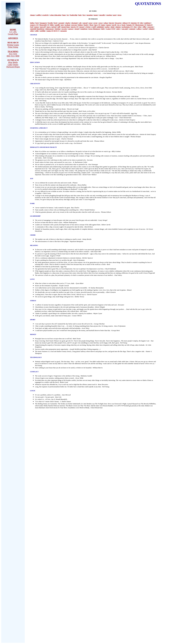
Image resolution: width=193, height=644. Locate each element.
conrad (85, 23)
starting (109, 15)
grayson (74, 25)
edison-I (125, 23)
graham (68, 25)
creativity (45, 15)
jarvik (114, 25)
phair (113, 27)
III (114, 29)
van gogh (125, 29)
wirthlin (43, 31)
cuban (106, 23)
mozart (82, 27)
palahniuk (100, 27)
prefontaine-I (126, 27)
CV (11, 32)
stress (120, 15)
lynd (32, 27)
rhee (135, 27)
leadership (74, 15)
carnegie (61, 23)
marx (49, 27)
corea (90, 23)
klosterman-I (140, 25)
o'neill (94, 27)
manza (36, 27)
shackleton (41, 29)
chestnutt (75, 23)
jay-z (119, 25)
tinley (103, 29)
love (84, 15)
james (103, 25)
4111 (11, 54)
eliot (142, 23)
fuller (52, 25)
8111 (13, 56)
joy (68, 15)
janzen (109, 25)
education (58, 15)
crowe (101, 23)
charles (68, 23)
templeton (84, 29)
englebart (147, 23)
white (32, 31)
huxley (86, 25)
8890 (17, 56)
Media (15, 62)
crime (52, 15)
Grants (16, 45)
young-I (49, 31)
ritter (140, 27)
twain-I (109, 29)
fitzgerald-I (43, 25)
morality (102, 15)
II (129, 23)
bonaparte (43, 23)
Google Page (13, 34)
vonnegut (132, 29)
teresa (91, 29)
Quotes (15, 65)
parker (107, 27)
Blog (10, 62)
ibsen (91, 25)
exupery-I (33, 25)
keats (124, 25)
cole (80, 23)
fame (64, 15)
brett (56, 23)
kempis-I (130, 25)
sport (115, 15)
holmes (80, 25)
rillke (145, 27)
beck (37, 23)
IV (57, 31)
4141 (15, 54)
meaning (90, 15)
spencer (71, 29)
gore (62, 25)
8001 (9, 56)
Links (10, 65)
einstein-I (134, 23)
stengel (77, 29)
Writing (10, 45)
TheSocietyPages (13, 67)
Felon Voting (13, 47)
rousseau (150, 27)
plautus (118, 27)
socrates (64, 29)
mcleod (54, 27)
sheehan (58, 29)
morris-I (74, 27)
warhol (145, 29)
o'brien (88, 27)
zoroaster (64, 31)
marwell (43, 27)
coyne (95, 23)
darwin (112, 23)
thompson (97, 29)
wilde (37, 31)
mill (59, 27)
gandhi (57, 25)
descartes (118, 23)
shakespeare (50, 29)
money (96, 15)
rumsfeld (33, 29)
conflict (39, 15)
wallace (139, 29)
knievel (150, 25)
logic (80, 15)
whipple (151, 29)
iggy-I (96, 25)
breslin (50, 23)
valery (118, 29)
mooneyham (65, 27)
